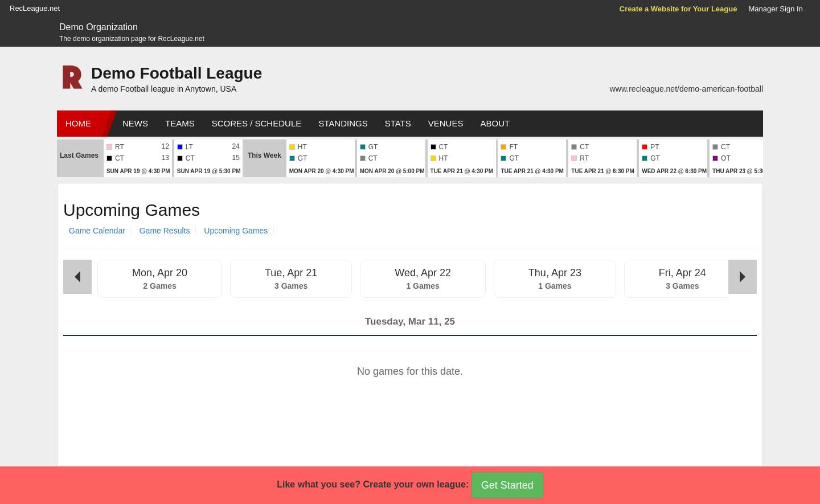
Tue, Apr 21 (291, 273)
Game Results (165, 231)
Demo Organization (99, 27)
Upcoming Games (236, 231)
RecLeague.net (35, 8)
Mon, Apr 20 (160, 273)
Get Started (507, 485)
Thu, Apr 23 (555, 273)
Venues (446, 123)
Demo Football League (177, 73)
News (135, 123)
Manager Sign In (775, 9)
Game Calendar (97, 231)
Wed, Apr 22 (423, 273)
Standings (343, 123)
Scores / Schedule (257, 123)
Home (78, 123)
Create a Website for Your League (678, 9)
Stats (398, 123)
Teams (180, 123)
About (495, 123)
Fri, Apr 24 (682, 273)
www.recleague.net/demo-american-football (686, 89)
